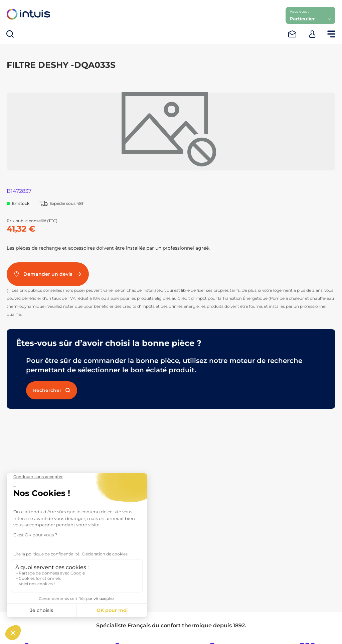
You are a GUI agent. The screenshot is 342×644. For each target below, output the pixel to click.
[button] (310, 15)
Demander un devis (48, 274)
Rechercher (52, 390)
